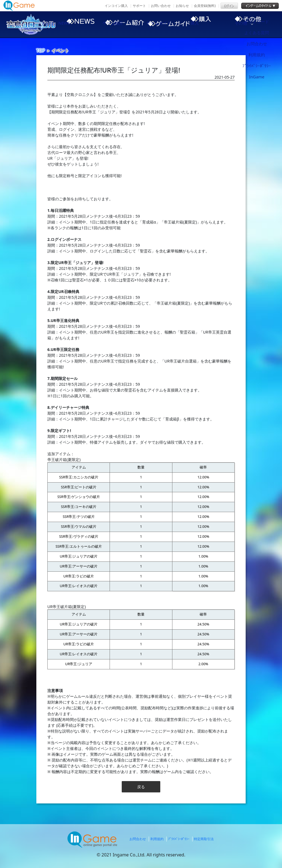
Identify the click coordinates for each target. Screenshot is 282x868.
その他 (259, 24)
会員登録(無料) (205, 6)
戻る (141, 787)
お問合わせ (138, 839)
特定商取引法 (204, 839)
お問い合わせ (161, 6)
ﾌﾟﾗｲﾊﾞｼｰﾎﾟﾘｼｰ (179, 839)
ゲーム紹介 (119, 24)
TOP (41, 50)
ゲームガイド (166, 24)
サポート (139, 6)
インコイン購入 (116, 6)
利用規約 (157, 839)
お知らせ (182, 6)
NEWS (72, 24)
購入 (213, 24)
